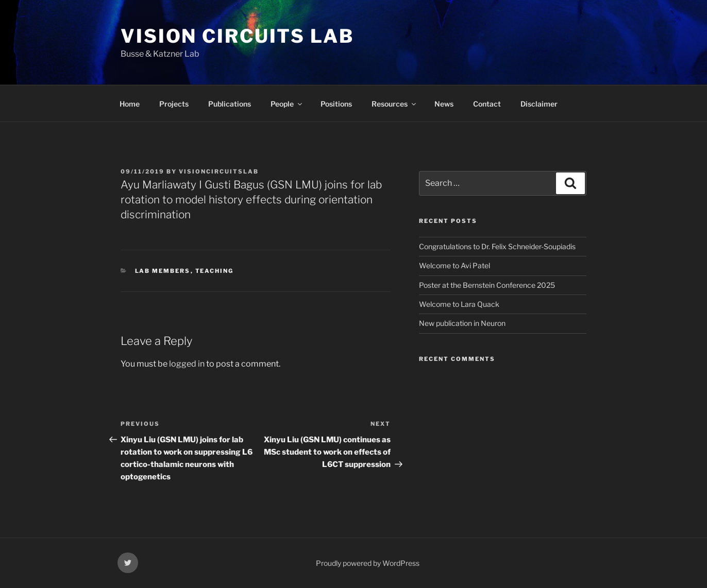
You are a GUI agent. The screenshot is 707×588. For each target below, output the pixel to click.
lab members (163, 271)
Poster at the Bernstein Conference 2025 (487, 285)
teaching (215, 271)
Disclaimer (539, 104)
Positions (336, 104)
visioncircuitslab (219, 171)
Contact (487, 104)
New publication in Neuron (462, 323)
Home (130, 104)
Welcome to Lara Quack (459, 304)
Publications (230, 104)
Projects (174, 104)
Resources (394, 104)
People (287, 104)
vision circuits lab (237, 36)
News (444, 104)
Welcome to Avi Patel (454, 265)
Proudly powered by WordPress (368, 563)
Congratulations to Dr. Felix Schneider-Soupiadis (497, 246)
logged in (187, 364)
